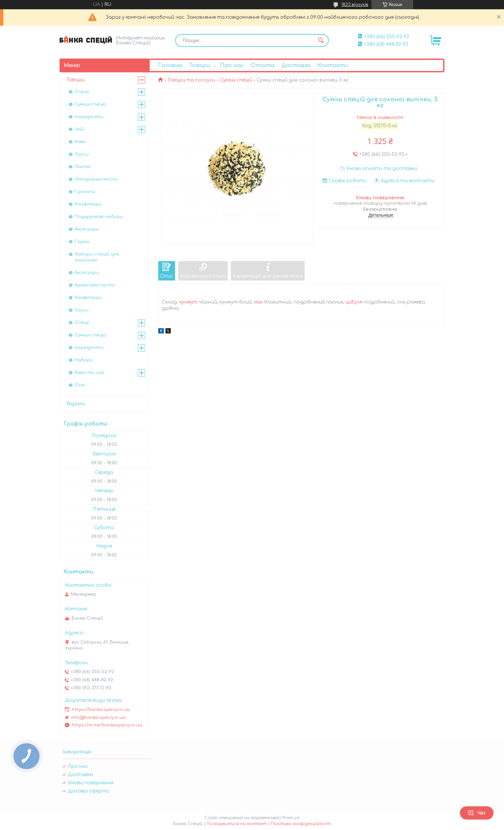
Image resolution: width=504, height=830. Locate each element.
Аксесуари (87, 229)
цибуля (354, 302)
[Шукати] (321, 40)
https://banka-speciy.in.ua (101, 710)
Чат (477, 813)
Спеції (82, 92)
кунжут (189, 302)
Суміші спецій (236, 80)
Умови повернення (91, 783)
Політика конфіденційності (301, 824)
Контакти (333, 65)
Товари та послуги (191, 80)
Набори (84, 360)
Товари (200, 65)
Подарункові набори (99, 217)
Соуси (82, 154)
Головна (170, 65)
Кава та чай (89, 373)
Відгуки (76, 404)
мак (258, 302)
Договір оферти (88, 791)
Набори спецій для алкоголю (97, 257)
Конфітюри (88, 204)
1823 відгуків (355, 5)
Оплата (263, 65)
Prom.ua (291, 818)
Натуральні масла (96, 179)
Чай (79, 129)
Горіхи (82, 242)
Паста (83, 167)
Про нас (232, 65)
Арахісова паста (95, 285)
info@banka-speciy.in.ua (98, 718)
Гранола (85, 192)
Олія (80, 385)
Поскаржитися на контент (237, 824)
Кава (80, 142)
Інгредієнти (89, 117)
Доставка (296, 65)
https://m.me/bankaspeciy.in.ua (107, 725)
